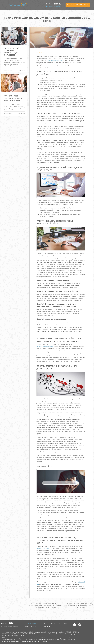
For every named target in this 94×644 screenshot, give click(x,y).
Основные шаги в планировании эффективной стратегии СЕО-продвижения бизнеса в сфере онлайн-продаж (48, 605)
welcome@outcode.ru (54, 6)
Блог (66, 624)
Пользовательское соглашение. (37, 641)
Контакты (47, 626)
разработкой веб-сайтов (55, 61)
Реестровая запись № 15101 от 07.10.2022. (15, 640)
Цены (60, 624)
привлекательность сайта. (45, 347)
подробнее (22, 70)
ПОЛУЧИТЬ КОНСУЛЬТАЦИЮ (78, 5)
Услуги (53, 624)
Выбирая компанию (43, 548)
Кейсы (46, 624)
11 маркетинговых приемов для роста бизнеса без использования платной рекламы (76, 605)
